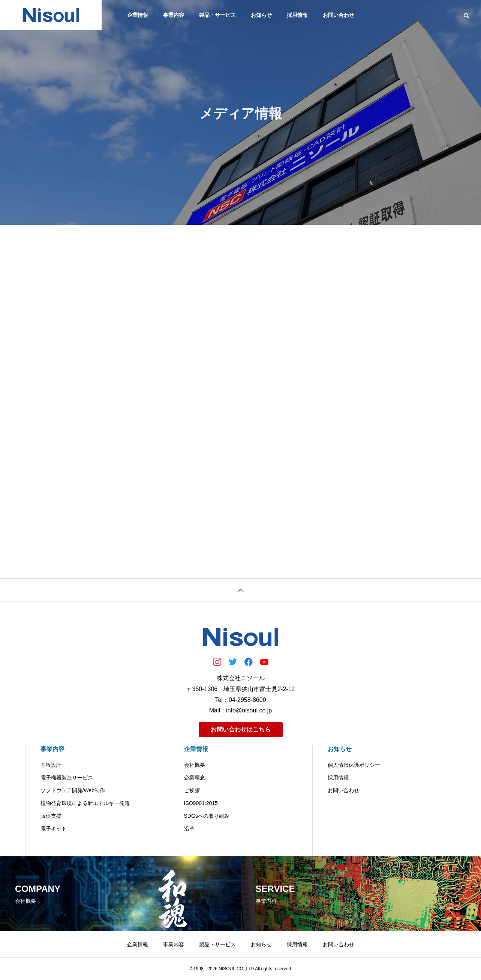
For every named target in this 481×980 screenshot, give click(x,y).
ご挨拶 (192, 790)
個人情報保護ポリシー (354, 765)
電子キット (54, 829)
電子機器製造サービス (67, 778)
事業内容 (174, 15)
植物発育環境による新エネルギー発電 (85, 803)
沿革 (189, 829)
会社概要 (195, 765)
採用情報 (297, 15)
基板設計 (51, 765)
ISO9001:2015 (201, 803)
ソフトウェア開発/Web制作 (73, 790)
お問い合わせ (339, 15)
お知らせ (261, 15)
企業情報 (138, 15)
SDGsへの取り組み (207, 816)
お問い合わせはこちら (241, 729)
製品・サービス (217, 15)
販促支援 (51, 816)
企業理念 (195, 778)
